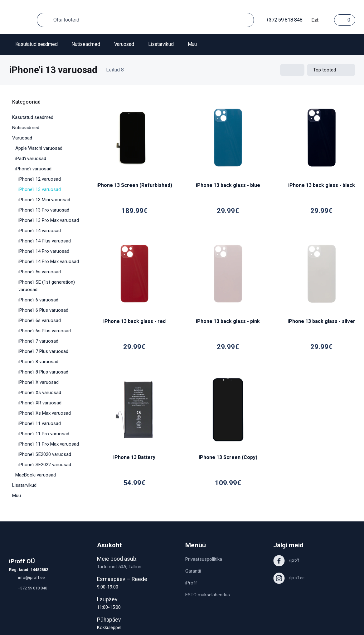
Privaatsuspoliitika (204, 559)
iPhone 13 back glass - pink (228, 321)
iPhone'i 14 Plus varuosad (45, 241)
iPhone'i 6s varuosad (40, 320)
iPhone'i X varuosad (39, 382)
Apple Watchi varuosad (39, 148)
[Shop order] (331, 70)
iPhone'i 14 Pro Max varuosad (49, 261)
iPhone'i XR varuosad (40, 403)
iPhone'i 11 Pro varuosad (44, 434)
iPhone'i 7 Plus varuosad (43, 351)
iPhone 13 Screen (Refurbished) (134, 185)
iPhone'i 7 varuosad (38, 341)
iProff (191, 583)
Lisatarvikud (161, 44)
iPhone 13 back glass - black (322, 185)
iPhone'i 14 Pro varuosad (44, 251)
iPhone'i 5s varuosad (40, 272)
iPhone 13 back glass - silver (321, 321)
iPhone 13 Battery (134, 457)
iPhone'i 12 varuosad (40, 179)
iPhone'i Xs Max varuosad (45, 413)
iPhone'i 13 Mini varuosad (44, 200)
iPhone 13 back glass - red (134, 321)
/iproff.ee (289, 578)
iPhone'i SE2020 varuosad (45, 454)
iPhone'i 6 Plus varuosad (43, 310)
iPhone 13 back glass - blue (228, 185)
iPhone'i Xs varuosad (40, 393)
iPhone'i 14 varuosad (40, 231)
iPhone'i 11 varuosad (40, 423)
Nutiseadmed (86, 44)
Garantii (193, 571)
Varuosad (124, 44)
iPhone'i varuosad (33, 169)
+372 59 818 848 (281, 20)
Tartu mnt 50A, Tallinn (119, 567)
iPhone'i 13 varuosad (40, 189)
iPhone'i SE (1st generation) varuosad (47, 286)
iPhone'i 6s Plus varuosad (45, 331)
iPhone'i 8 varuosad (38, 362)
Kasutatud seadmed (36, 44)
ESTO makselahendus (208, 595)
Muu (192, 44)
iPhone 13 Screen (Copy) (228, 457)
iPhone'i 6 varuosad (38, 300)
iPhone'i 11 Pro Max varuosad (49, 444)
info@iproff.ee (27, 577)
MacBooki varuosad (36, 475)
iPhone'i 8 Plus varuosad (43, 372)
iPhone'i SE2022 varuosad (45, 465)
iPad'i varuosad (31, 159)
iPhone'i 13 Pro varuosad (44, 210)
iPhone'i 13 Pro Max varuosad (49, 220)
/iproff (286, 560)
